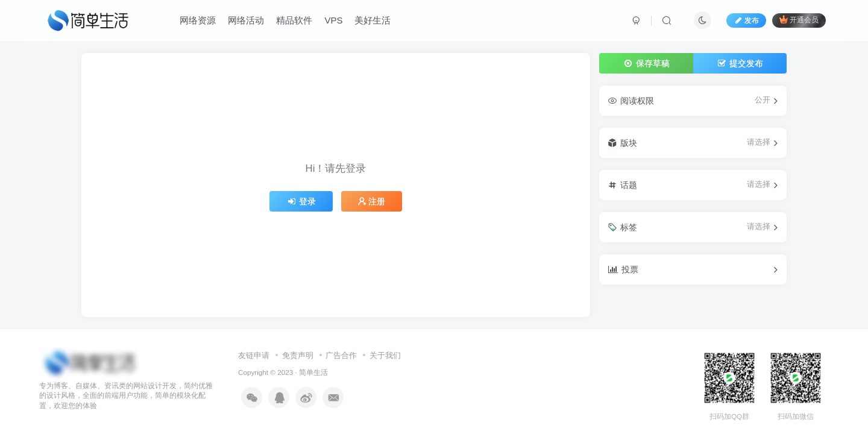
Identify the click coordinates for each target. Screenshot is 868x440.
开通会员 (799, 20)
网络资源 (198, 20)
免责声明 (298, 355)
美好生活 (373, 20)
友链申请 (254, 355)
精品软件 (294, 20)
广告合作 (341, 355)
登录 (301, 201)
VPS (333, 20)
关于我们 (385, 355)
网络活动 (246, 20)
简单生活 (313, 372)
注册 (372, 201)
